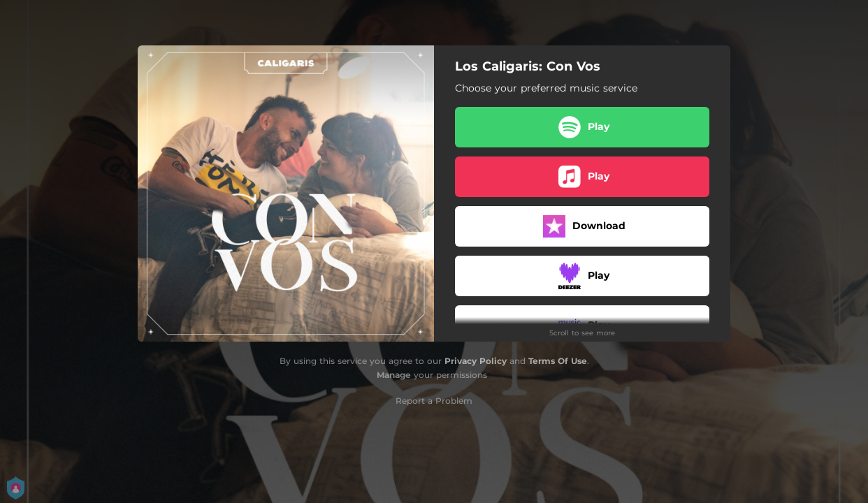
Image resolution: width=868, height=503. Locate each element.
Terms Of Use (558, 361)
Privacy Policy (476, 361)
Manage (394, 375)
